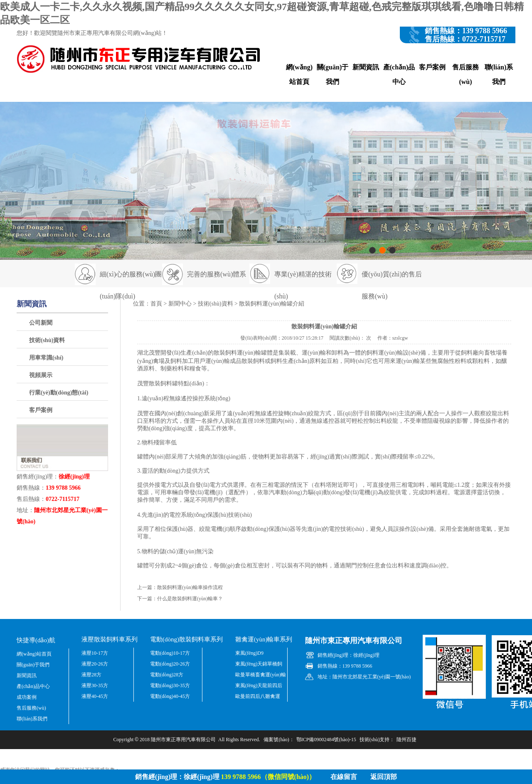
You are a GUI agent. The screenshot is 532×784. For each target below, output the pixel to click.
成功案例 (27, 697)
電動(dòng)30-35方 (170, 685)
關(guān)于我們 (332, 74)
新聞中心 (180, 304)
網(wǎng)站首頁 (299, 74)
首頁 (156, 304)
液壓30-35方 (95, 685)
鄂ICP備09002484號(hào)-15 (326, 740)
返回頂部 (384, 777)
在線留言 (344, 777)
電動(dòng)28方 (167, 675)
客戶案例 (432, 67)
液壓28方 (91, 675)
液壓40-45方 (95, 696)
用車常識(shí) (46, 358)
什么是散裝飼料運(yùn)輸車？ (190, 599)
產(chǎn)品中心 (399, 74)
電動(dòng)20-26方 (170, 664)
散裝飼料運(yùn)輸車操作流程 (190, 587)
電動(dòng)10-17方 (170, 653)
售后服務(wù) (465, 74)
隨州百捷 (406, 740)
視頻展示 (41, 375)
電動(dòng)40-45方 (170, 696)
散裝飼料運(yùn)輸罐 (240, 353)
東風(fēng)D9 (249, 653)
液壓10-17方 (95, 653)
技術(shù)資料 (47, 340)
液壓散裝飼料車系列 (110, 639)
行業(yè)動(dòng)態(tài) (59, 393)
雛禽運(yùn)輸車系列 (264, 639)
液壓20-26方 (95, 664)
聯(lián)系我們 (499, 74)
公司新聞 (41, 323)
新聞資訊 (366, 67)
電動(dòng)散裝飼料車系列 (186, 639)
